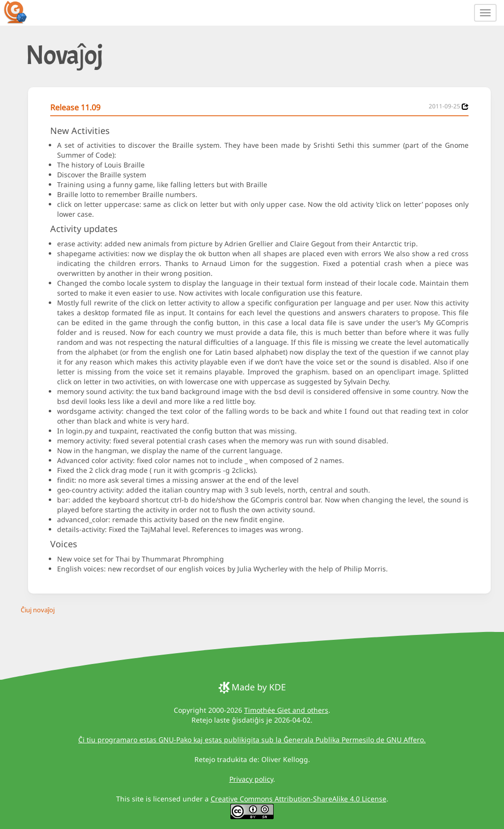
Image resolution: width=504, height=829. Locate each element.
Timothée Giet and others (286, 710)
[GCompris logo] (21, 12)
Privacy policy (251, 779)
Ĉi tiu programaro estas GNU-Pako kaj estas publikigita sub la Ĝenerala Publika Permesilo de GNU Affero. (252, 740)
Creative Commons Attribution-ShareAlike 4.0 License (299, 799)
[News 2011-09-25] (465, 107)
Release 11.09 (75, 107)
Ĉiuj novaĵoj (38, 610)
